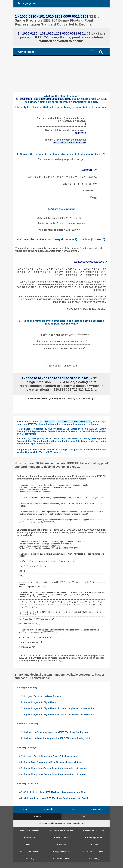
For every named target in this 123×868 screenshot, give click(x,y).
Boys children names (62, 859)
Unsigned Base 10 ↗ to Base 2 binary (42, 696)
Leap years (94, 844)
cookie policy (97, 809)
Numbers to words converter (62, 830)
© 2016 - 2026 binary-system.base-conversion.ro (62, 823)
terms (74, 809)
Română (86, 816)
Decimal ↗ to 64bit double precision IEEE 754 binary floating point (57, 738)
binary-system (27, 3)
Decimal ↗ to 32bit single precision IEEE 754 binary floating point (56, 732)
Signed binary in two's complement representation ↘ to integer (55, 774)
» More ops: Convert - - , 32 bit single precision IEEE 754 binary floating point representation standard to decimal (61, 423)
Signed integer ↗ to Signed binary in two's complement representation (59, 714)
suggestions (49, 809)
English (37, 816)
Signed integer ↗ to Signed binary (41, 702)
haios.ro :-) (29, 859)
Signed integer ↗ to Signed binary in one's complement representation (59, 708)
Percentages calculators (94, 830)
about (25, 809)
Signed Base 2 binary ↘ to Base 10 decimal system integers (53, 762)
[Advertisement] (61, 74)
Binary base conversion (29, 830)
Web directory (93, 859)
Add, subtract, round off (29, 852)
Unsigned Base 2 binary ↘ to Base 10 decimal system (50, 756)
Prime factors (29, 837)
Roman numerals (61, 837)
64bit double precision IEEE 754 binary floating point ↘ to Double (56, 798)
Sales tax (29, 844)
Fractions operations (94, 837)
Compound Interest (61, 852)
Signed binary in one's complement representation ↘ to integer (55, 768)
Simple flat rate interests (94, 852)
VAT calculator (61, 844)
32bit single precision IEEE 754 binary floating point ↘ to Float (55, 792)
